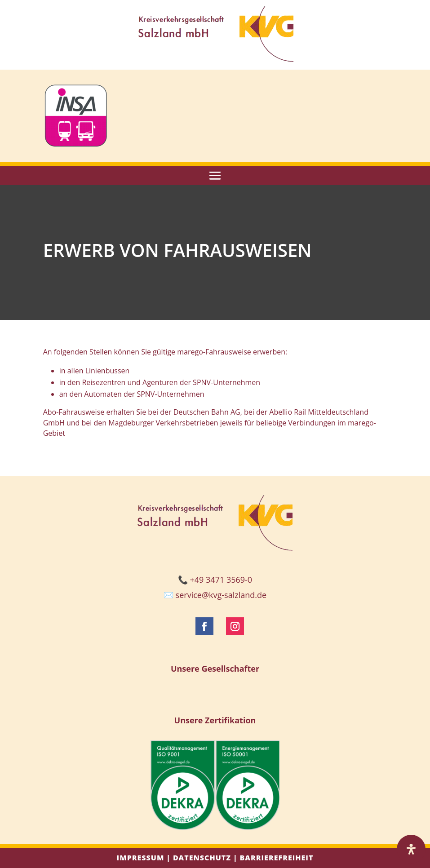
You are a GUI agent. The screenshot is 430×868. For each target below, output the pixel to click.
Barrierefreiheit (276, 858)
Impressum (141, 858)
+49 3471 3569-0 (221, 580)
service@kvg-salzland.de (221, 595)
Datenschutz (202, 858)
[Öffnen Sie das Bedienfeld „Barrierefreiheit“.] (411, 849)
